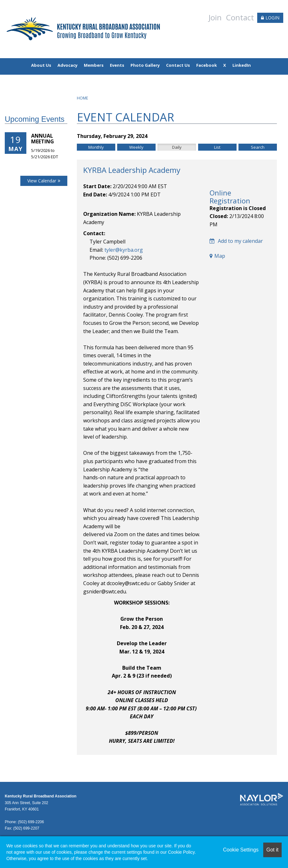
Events (117, 65)
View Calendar (42, 181)
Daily (177, 147)
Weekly (136, 147)
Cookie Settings (241, 850)
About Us (41, 65)
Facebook (207, 65)
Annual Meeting (43, 139)
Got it (272, 850)
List (217, 147)
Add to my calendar (236, 241)
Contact (240, 17)
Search (258, 147)
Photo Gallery (145, 65)
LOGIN (272, 18)
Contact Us (178, 65)
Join (215, 17)
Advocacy (67, 65)
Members (94, 65)
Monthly (96, 147)
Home (82, 98)
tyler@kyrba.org (124, 250)
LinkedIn (242, 65)
